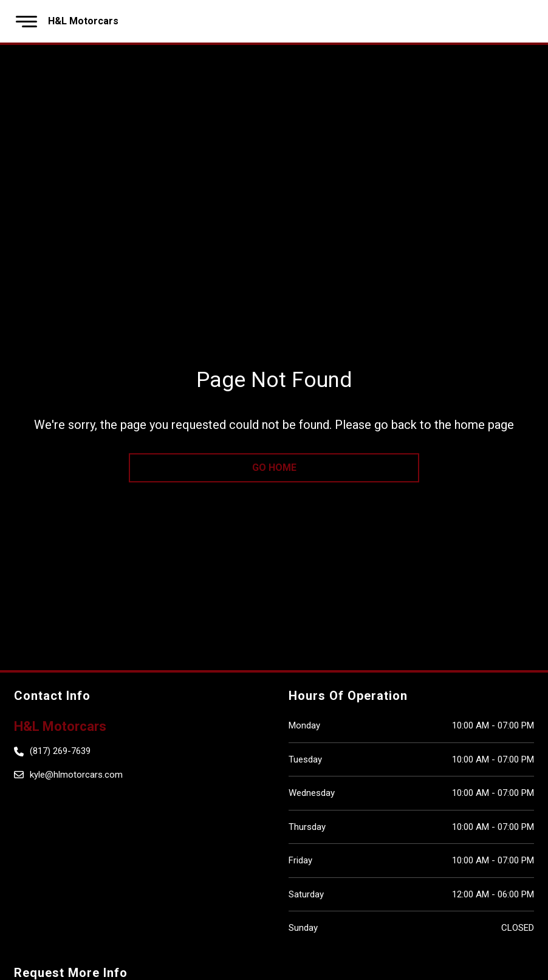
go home (274, 468)
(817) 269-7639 (60, 751)
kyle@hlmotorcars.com (76, 775)
